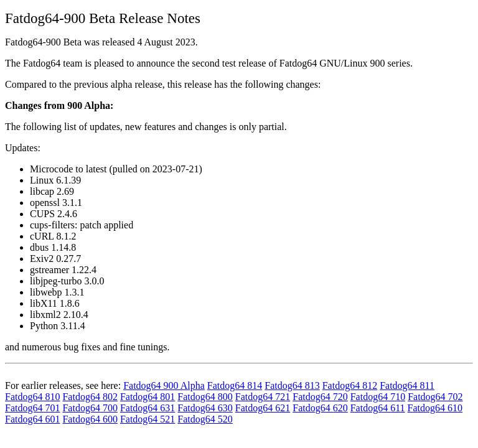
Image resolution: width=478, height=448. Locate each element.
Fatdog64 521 (148, 419)
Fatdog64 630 (205, 408)
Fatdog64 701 (32, 408)
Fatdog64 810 (32, 397)
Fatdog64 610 (435, 408)
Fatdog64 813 (292, 385)
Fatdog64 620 (320, 408)
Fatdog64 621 (263, 408)
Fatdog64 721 (263, 397)
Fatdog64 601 (32, 419)
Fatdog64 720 (320, 397)
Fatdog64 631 (148, 408)
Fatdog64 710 (378, 397)
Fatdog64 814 (235, 385)
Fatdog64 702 (435, 397)
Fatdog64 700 (90, 408)
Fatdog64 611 (378, 408)
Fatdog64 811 (407, 385)
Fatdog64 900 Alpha (164, 385)
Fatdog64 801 (148, 397)
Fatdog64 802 (90, 397)
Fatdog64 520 (205, 419)
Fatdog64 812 (350, 385)
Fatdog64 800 (205, 397)
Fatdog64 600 (90, 419)
